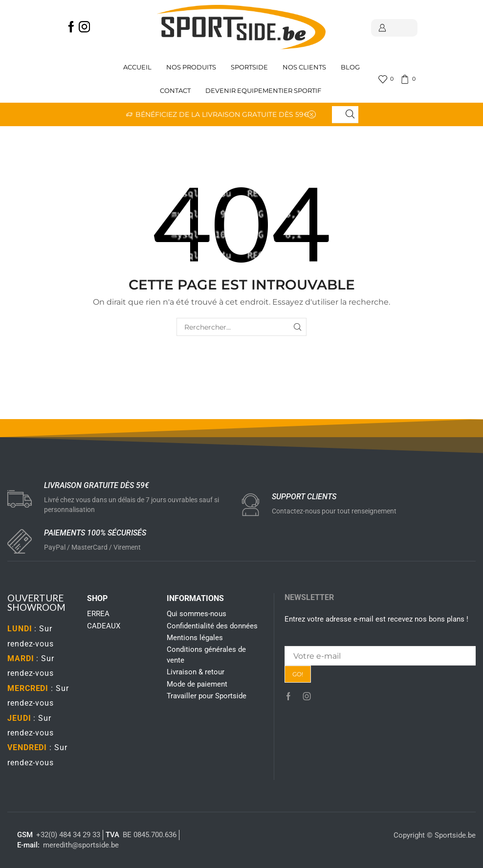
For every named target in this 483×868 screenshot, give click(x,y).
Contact (175, 91)
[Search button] (350, 114)
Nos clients (304, 67)
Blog (350, 67)
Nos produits (191, 67)
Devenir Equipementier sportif (264, 91)
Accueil (137, 67)
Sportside (249, 67)
